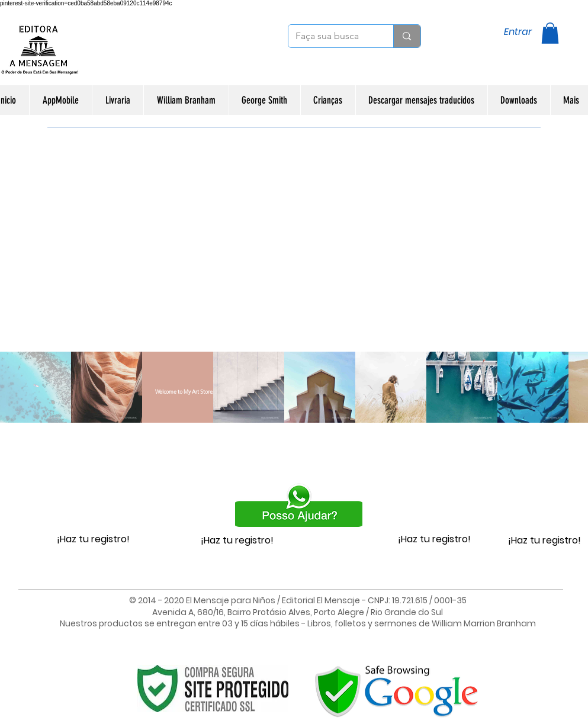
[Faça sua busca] (332, 36)
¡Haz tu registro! (93, 539)
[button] (550, 33)
